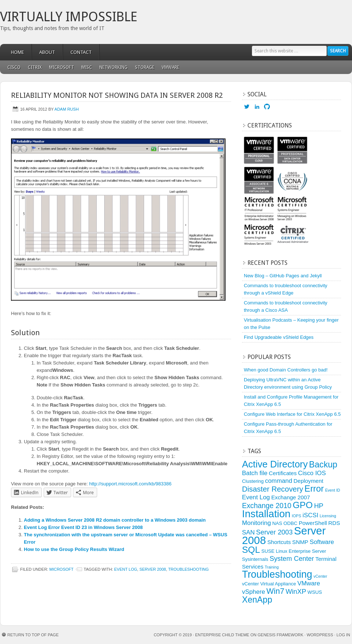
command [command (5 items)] (279, 481)
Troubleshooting (189, 569)
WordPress (320, 635)
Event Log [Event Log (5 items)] (256, 497)
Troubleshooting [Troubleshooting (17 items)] (277, 574)
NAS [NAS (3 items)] (277, 523)
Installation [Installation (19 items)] (266, 514)
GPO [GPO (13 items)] (303, 505)
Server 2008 (153, 569)
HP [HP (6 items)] (318, 506)
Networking (113, 67)
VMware (169, 67)
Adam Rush (67, 109)
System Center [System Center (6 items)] (292, 558)
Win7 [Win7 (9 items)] (275, 591)
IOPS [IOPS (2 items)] (296, 516)
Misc (85, 67)
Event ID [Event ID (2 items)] (333, 490)
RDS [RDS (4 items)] (334, 523)
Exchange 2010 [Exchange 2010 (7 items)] (267, 506)
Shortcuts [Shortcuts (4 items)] (279, 542)
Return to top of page (33, 635)
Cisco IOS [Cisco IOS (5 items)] (312, 473)
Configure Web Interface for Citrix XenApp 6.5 (292, 414)
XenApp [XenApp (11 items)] (257, 600)
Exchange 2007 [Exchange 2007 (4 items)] (291, 497)
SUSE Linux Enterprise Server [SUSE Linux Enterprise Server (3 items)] (294, 551)
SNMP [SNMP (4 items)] (300, 542)
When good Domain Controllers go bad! (286, 370)
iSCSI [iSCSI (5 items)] (310, 515)
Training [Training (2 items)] (272, 567)
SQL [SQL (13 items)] (251, 550)
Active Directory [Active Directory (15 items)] (275, 464)
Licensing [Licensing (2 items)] (328, 516)
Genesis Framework (281, 635)
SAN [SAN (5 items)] (248, 532)
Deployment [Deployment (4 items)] (309, 481)
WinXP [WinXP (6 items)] (296, 591)
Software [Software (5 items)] (322, 542)
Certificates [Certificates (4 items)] (283, 473)
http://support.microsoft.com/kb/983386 (130, 484)
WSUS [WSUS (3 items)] (315, 592)
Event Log (126, 569)
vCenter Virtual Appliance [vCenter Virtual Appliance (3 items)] (269, 584)
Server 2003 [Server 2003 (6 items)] (274, 532)
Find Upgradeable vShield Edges (279, 337)
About (47, 52)
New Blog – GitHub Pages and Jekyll (283, 276)
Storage (145, 67)
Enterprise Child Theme (222, 635)
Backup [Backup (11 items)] (323, 465)
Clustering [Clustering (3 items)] (253, 481)
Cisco (14, 67)
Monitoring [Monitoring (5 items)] (256, 523)
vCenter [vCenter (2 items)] (320, 576)
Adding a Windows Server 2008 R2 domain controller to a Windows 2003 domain (115, 520)
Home (17, 52)
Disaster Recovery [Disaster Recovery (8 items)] (273, 489)
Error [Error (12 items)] (314, 489)
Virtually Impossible (69, 17)
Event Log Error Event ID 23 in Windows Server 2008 (83, 527)
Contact (81, 52)
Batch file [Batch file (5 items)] (255, 473)
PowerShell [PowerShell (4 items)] (313, 523)
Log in (343, 635)
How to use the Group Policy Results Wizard (74, 549)
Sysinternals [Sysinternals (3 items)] (255, 559)
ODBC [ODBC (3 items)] (290, 523)
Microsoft (60, 67)
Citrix (35, 67)
